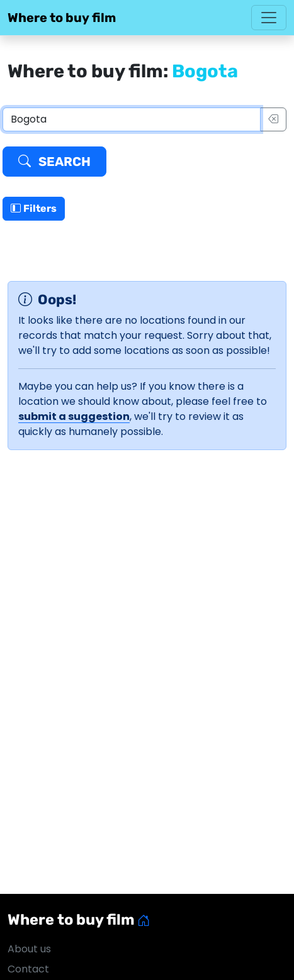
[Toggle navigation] (269, 18)
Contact (28, 969)
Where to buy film (62, 18)
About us (29, 949)
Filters (34, 208)
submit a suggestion (74, 416)
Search (54, 162)
